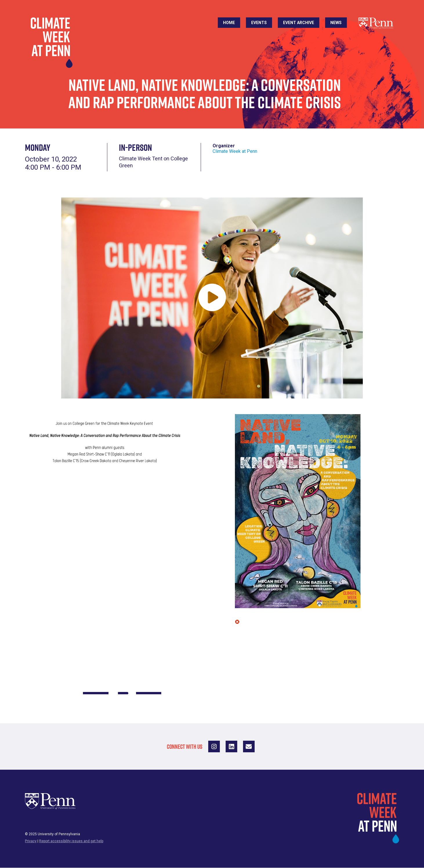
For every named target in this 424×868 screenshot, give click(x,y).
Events (259, 23)
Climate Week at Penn (235, 151)
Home (229, 23)
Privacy (31, 841)
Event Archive (299, 23)
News (336, 23)
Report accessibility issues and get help (71, 841)
